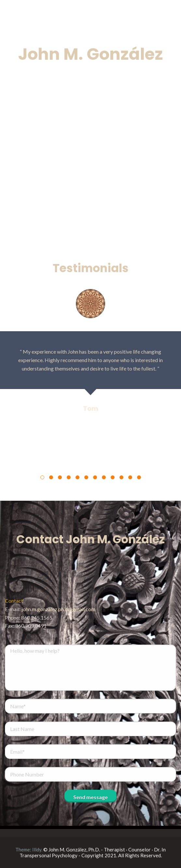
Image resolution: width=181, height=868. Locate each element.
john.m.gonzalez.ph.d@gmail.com (58, 609)
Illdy (37, 849)
